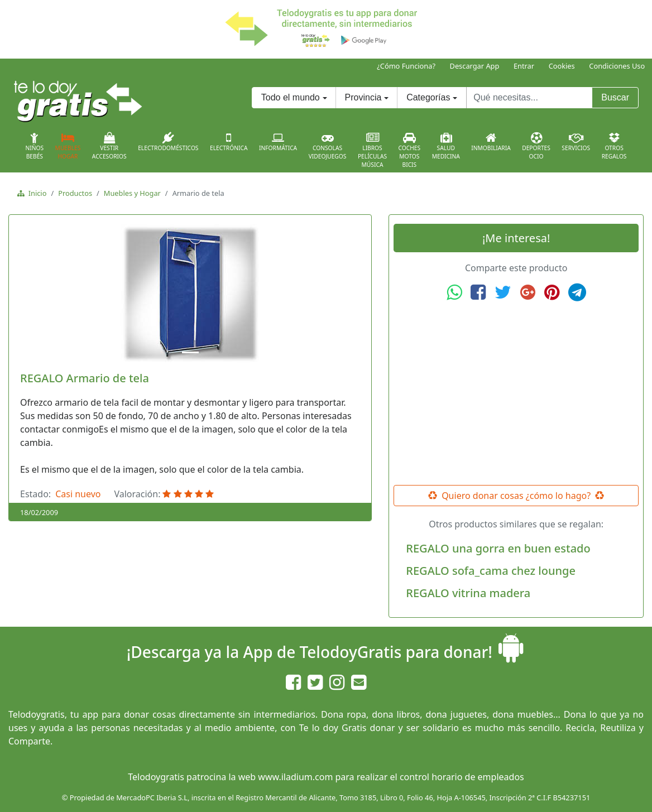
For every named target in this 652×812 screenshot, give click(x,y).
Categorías (428, 97)
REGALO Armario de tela (85, 378)
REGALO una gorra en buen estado (498, 548)
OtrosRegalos (614, 146)
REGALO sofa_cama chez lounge (491, 571)
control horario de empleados (462, 777)
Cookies (562, 66)
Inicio (35, 193)
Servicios (576, 142)
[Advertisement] (516, 393)
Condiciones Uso (617, 66)
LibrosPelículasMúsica (372, 150)
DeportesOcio (536, 146)
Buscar (615, 97)
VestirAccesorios (109, 146)
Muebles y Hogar (132, 193)
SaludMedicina (446, 146)
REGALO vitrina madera (468, 593)
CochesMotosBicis (410, 150)
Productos (75, 193)
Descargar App (475, 66)
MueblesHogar (68, 146)
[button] (40, 294)
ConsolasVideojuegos (328, 146)
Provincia (363, 97)
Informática (278, 142)
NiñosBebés (34, 146)
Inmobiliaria (491, 142)
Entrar (524, 66)
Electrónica (229, 142)
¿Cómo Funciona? (406, 66)
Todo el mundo (291, 97)
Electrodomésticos (168, 142)
